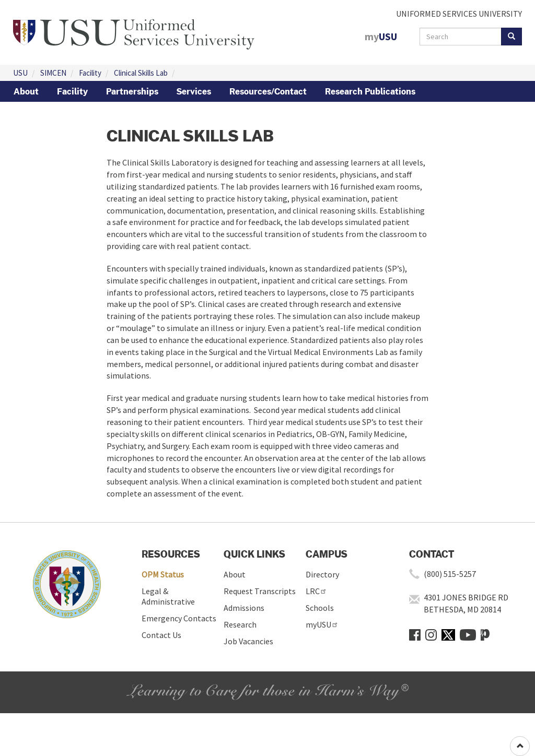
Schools (320, 608)
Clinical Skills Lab (141, 73)
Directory (322, 574)
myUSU (322, 624)
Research (240, 624)
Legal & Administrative (168, 596)
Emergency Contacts (179, 618)
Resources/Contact (268, 91)
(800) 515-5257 (450, 574)
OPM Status (163, 574)
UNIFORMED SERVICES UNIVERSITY (459, 14)
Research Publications (370, 91)
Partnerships (132, 91)
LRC (316, 591)
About (26, 91)
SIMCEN (53, 73)
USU (20, 73)
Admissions (244, 608)
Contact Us (161, 635)
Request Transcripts (260, 591)
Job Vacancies (248, 641)
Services (194, 91)
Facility (90, 73)
